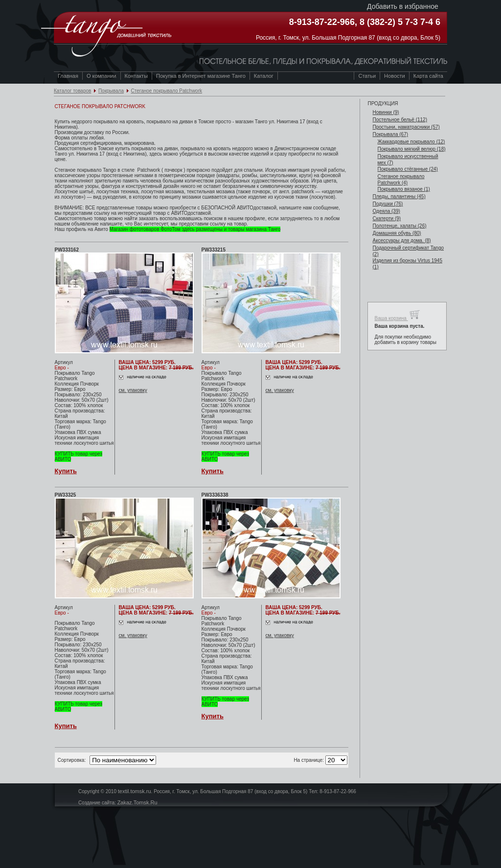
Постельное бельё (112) (400, 120)
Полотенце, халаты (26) (399, 226)
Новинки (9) (386, 112)
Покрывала (111, 91)
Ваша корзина (397, 315)
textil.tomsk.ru (135, 791)
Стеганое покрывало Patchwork (167, 91)
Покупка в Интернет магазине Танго (201, 76)
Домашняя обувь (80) (397, 233)
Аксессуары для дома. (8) (401, 240)
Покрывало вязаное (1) (403, 189)
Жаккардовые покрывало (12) (411, 142)
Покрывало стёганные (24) (407, 169)
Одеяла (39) (386, 211)
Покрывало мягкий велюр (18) (411, 149)
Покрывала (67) (390, 134)
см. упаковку (133, 390)
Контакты (137, 76)
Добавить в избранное (403, 6)
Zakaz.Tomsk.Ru (137, 802)
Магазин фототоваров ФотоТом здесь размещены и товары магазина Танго (195, 229)
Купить (66, 471)
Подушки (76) (387, 204)
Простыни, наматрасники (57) (406, 127)
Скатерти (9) (387, 218)
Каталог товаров (72, 91)
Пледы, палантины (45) (399, 196)
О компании (102, 76)
